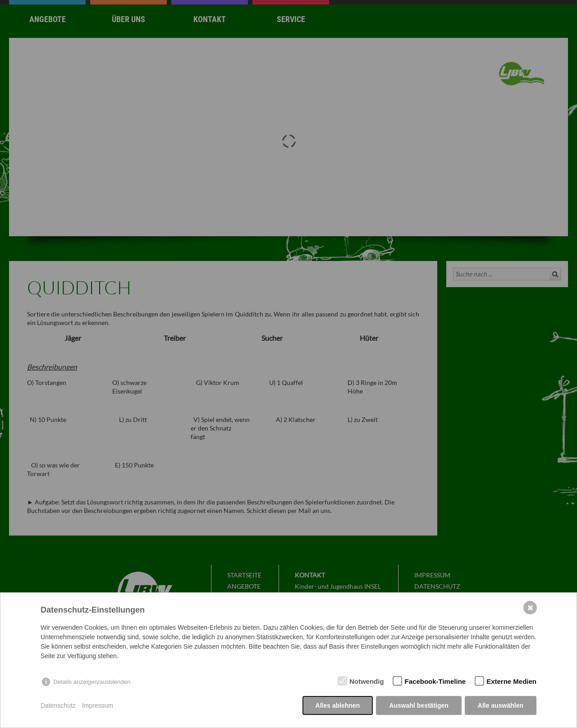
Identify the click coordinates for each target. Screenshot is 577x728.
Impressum (98, 705)
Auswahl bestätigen (419, 705)
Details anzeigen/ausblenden (92, 682)
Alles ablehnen (338, 705)
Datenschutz (58, 705)
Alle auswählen (501, 705)
